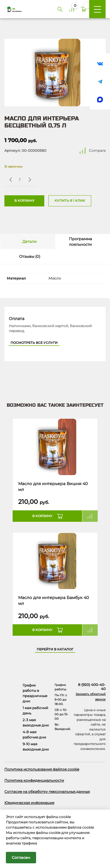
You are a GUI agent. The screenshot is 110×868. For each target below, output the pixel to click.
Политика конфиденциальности (34, 780)
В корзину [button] (42, 516)
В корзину (24, 201)
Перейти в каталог (55, 649)
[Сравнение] (72, 9)
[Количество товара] (20, 180)
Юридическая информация (29, 803)
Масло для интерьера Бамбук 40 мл (54, 600)
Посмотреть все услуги (34, 343)
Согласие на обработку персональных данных (47, 792)
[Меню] (97, 9)
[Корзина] (83, 9)
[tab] (28, 242)
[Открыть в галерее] (55, 73)
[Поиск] (60, 9)
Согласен (21, 857)
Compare (97, 150)
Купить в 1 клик (70, 201)
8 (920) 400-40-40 (92, 687)
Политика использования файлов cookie (42, 769)
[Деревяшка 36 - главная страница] (12, 9)
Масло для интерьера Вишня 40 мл (53, 487)
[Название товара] (55, 447)
